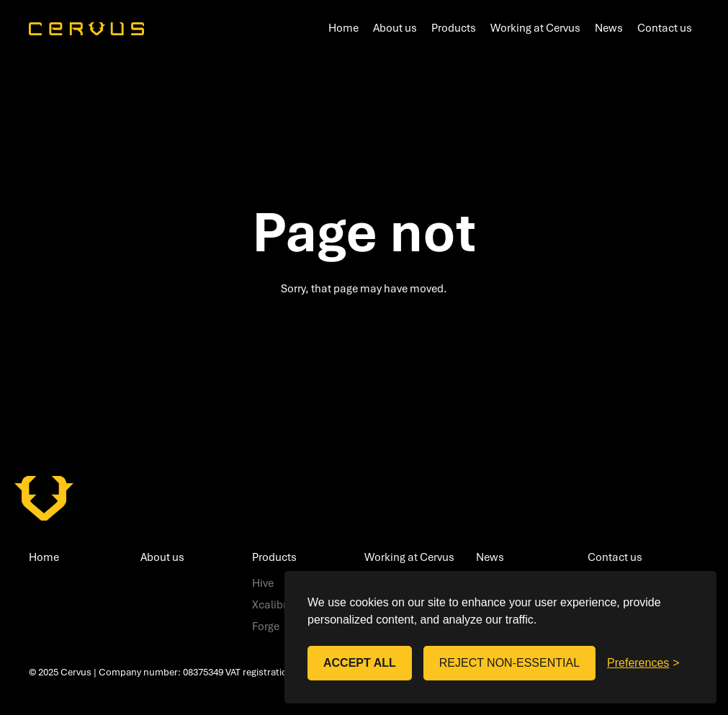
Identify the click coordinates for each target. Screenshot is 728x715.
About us (395, 27)
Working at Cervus (535, 27)
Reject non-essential (509, 663)
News (609, 27)
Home (343, 27)
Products (454, 27)
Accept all (360, 663)
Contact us (665, 27)
